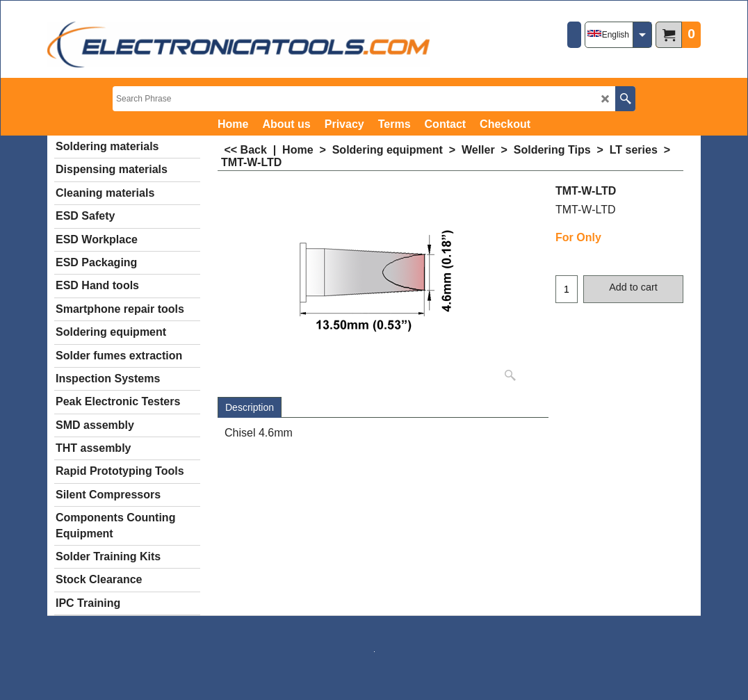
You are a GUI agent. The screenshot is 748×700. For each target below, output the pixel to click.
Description (250, 407)
